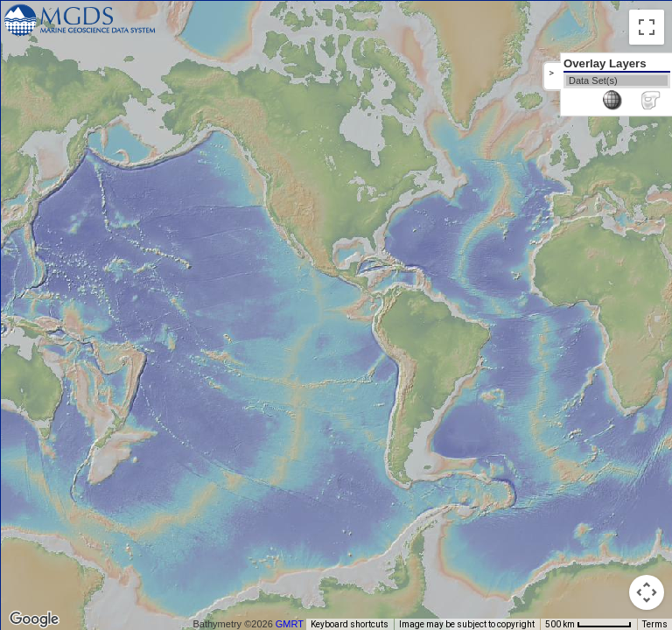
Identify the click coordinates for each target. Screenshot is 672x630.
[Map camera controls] (647, 592)
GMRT (290, 624)
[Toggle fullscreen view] (647, 27)
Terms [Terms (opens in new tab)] (655, 624)
